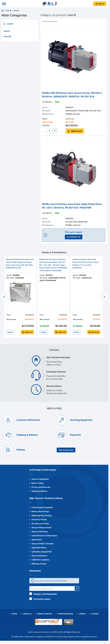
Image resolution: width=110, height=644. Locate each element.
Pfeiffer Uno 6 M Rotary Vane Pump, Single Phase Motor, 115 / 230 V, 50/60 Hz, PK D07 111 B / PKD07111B (72, 206)
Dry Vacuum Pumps (40, 523)
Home (3, 10)
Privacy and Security (41, 487)
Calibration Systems (40, 560)
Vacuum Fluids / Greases (42, 544)
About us (27, 614)
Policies (20, 450)
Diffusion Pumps (39, 564)
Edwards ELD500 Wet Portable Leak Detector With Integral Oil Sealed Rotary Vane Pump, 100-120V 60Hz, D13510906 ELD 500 (20, 263)
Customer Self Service (28, 420)
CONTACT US (75, 237)
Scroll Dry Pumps (39, 519)
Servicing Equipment (81, 420)
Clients (82, 614)
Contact (95, 614)
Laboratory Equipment (42, 552)
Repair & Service (45, 614)
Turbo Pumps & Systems (42, 507)
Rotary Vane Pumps (40, 511)
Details (10, 332)
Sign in (101, 4)
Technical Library (66, 614)
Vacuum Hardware (40, 532)
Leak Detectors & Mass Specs (44, 536)
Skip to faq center (66, 450)
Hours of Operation (40, 479)
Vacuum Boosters (39, 556)
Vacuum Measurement (42, 527)
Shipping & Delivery (27, 435)
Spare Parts (37, 540)
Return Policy (38, 483)
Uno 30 (7, 36)
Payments (75, 435)
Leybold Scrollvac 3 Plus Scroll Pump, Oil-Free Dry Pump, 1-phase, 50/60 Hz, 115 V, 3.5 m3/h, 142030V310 (86, 263)
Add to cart (76, 131)
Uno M (9, 10)
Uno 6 (16, 10)
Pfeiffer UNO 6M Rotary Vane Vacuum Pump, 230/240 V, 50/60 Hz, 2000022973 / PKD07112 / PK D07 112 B (72, 95)
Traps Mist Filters (39, 548)
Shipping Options (39, 491)
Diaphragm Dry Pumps (41, 515)
